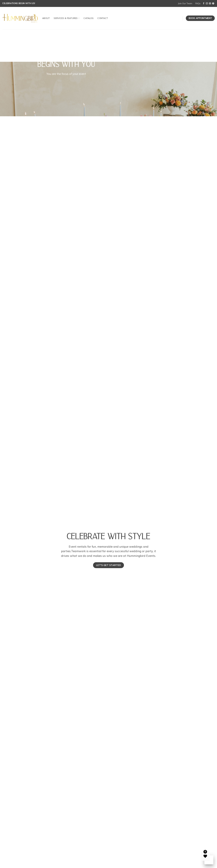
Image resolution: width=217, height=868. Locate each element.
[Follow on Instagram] (207, 4)
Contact (103, 18)
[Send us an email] (210, 4)
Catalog (88, 18)
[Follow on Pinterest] (213, 4)
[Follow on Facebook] (204, 4)
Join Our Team (185, 3)
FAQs (198, 3)
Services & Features (67, 18)
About (46, 18)
